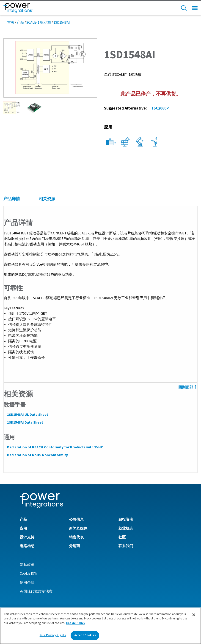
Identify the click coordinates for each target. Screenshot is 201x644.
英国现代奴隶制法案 (36, 591)
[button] (50, 67)
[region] (100, 626)
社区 (122, 537)
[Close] (194, 615)
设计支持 (27, 537)
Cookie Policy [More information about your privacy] (76, 623)
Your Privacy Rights (53, 635)
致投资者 (126, 519)
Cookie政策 (29, 573)
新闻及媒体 (78, 528)
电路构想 (27, 546)
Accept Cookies (85, 635)
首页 (11, 22)
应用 (23, 528)
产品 (20, 22)
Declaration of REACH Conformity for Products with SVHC (55, 447)
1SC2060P (160, 108)
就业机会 (126, 528)
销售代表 (76, 537)
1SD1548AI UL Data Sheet (27, 415)
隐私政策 (27, 564)
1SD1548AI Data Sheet (25, 422)
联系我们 (126, 546)
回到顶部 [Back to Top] (188, 387)
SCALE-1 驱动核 (39, 22)
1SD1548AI (62, 22)
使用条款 (27, 582)
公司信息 (76, 519)
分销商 (74, 546)
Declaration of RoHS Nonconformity (37, 455)
